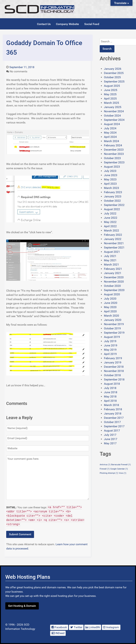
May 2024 (110, 133)
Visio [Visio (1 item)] (123, 473)
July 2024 (110, 128)
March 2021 (111, 265)
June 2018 (111, 392)
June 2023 (111, 175)
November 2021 (114, 243)
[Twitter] (76, 627)
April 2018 (110, 401)
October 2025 (112, 77)
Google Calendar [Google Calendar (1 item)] (119, 469)
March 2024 (111, 141)
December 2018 (114, 367)
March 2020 (111, 316)
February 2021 (113, 269)
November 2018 (114, 371)
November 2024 (114, 111)
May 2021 (110, 260)
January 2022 (113, 239)
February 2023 (113, 192)
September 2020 (114, 290)
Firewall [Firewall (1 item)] (105, 469)
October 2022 (112, 201)
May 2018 (110, 396)
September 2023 (114, 162)
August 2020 (112, 294)
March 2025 (111, 103)
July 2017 (110, 435)
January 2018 (113, 414)
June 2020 (111, 303)
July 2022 (110, 213)
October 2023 (112, 158)
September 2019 (114, 333)
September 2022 (114, 205)
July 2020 (110, 299)
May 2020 (110, 307)
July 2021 (110, 256)
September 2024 (114, 120)
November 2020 (114, 282)
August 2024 (112, 124)
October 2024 (112, 116)
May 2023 (110, 179)
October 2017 (112, 422)
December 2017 (114, 418)
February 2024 (113, 145)
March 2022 (111, 230)
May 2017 (110, 443)
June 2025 (111, 90)
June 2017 (111, 439)
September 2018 (114, 379)
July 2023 (110, 171)
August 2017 (112, 431)
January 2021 (113, 273)
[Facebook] (59, 627)
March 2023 (111, 188)
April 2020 (110, 311)
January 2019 (113, 362)
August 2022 (112, 209)
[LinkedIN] (93, 627)
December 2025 (114, 73)
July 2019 (110, 341)
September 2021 (114, 248)
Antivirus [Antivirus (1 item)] (105, 465)
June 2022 (111, 218)
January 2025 (113, 107)
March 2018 (111, 405)
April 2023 (110, 184)
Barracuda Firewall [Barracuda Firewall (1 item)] (121, 465)
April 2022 (110, 226)
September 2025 (114, 81)
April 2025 (110, 99)
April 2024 (110, 137)
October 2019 (112, 328)
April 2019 (110, 354)
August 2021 (112, 252)
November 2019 (114, 324)
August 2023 (112, 167)
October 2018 (112, 375)
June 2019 (111, 345)
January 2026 (113, 69)
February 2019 (113, 358)
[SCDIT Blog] (40, 9)
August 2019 (112, 337)
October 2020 (112, 286)
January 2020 (113, 320)
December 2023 (114, 150)
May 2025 (110, 94)
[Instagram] (111, 627)
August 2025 (112, 86)
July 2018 (110, 388)
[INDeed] (58, 633)
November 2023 (114, 154)
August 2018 (112, 384)
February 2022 (113, 235)
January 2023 (113, 196)
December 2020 (114, 277)
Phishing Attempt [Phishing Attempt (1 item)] (109, 473)
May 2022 (110, 222)
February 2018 (113, 409)
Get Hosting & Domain (22, 606)
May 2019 (110, 350)
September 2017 (114, 426)
